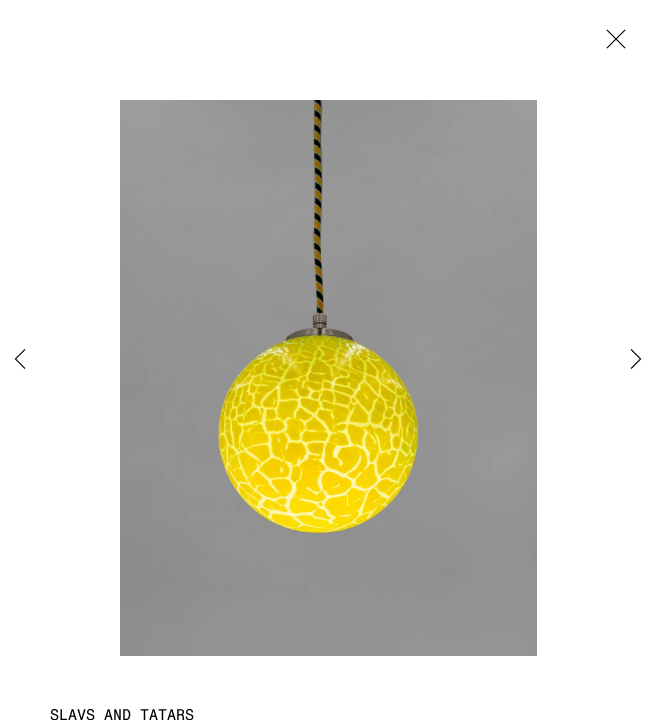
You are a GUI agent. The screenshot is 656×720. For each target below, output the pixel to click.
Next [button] (636, 360)
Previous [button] (20, 360)
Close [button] (611, 45)
